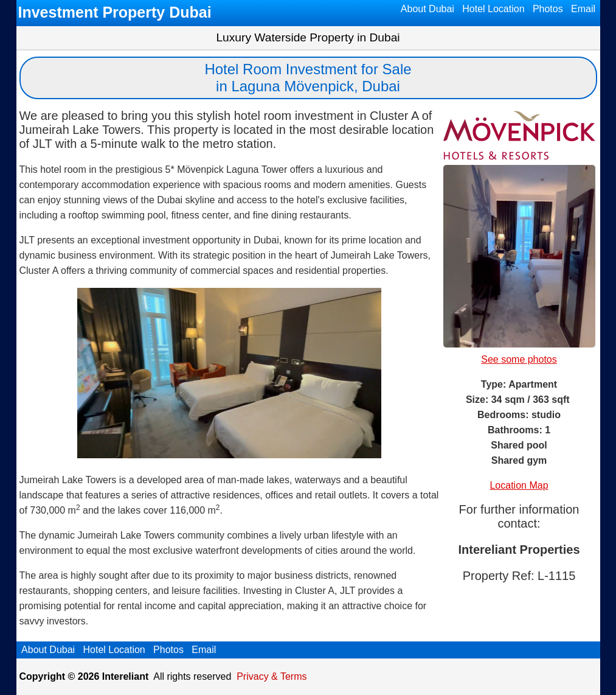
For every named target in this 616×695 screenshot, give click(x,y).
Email (583, 9)
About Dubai (427, 9)
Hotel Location (493, 9)
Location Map (519, 485)
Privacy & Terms (272, 676)
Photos (548, 9)
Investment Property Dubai (115, 12)
